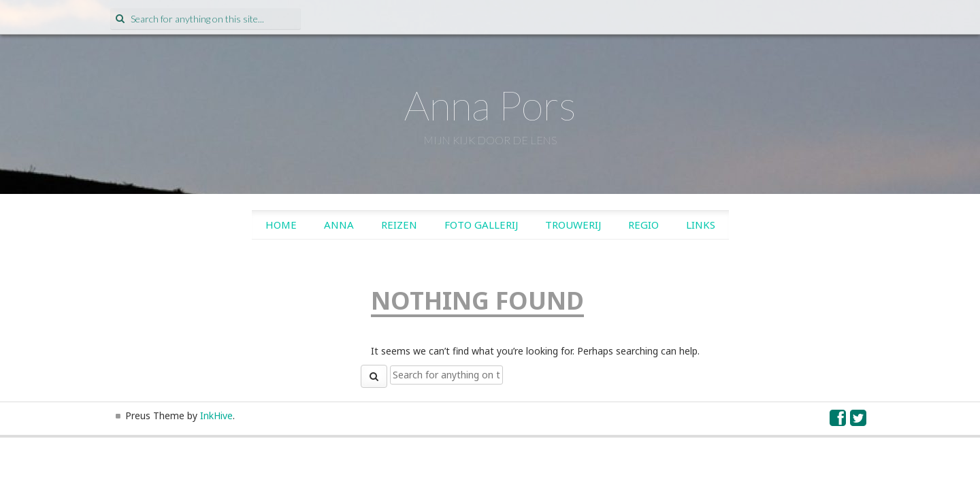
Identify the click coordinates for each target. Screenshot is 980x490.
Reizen (399, 225)
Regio (643, 225)
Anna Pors (490, 105)
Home (281, 225)
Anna (339, 225)
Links (701, 225)
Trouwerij (573, 225)
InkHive (216, 415)
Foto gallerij (481, 225)
